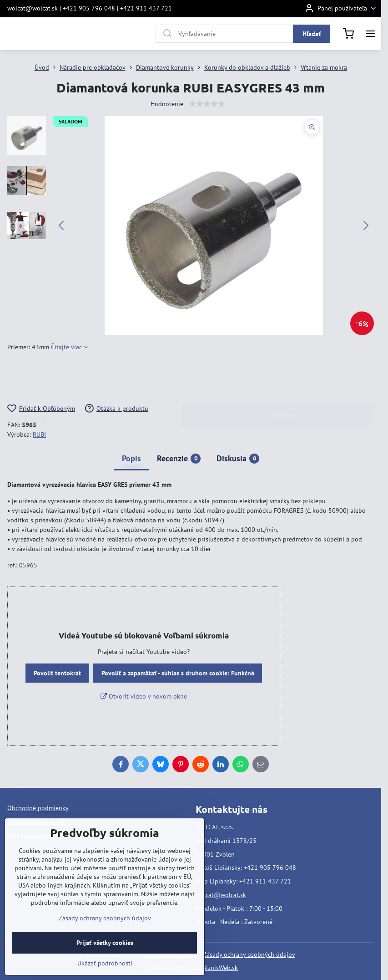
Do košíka (278, 378)
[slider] (207, 104)
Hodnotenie (167, 104)
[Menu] (370, 34)
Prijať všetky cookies (105, 943)
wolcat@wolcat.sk (221, 895)
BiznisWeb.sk (220, 968)
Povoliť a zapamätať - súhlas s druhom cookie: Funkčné (178, 673)
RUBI (39, 434)
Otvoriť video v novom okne (144, 696)
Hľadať (312, 34)
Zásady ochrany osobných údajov (249, 954)
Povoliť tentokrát (57, 673)
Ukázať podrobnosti (105, 963)
